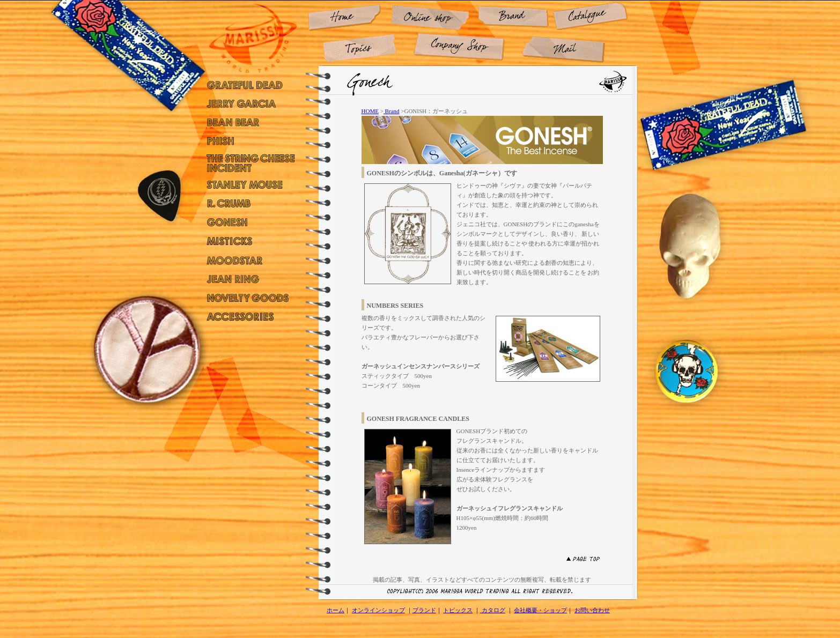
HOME (370, 111)
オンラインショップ (378, 610)
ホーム (336, 610)
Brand (392, 111)
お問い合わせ (592, 610)
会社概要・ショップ (540, 610)
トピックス (458, 610)
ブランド (424, 610)
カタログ (493, 610)
